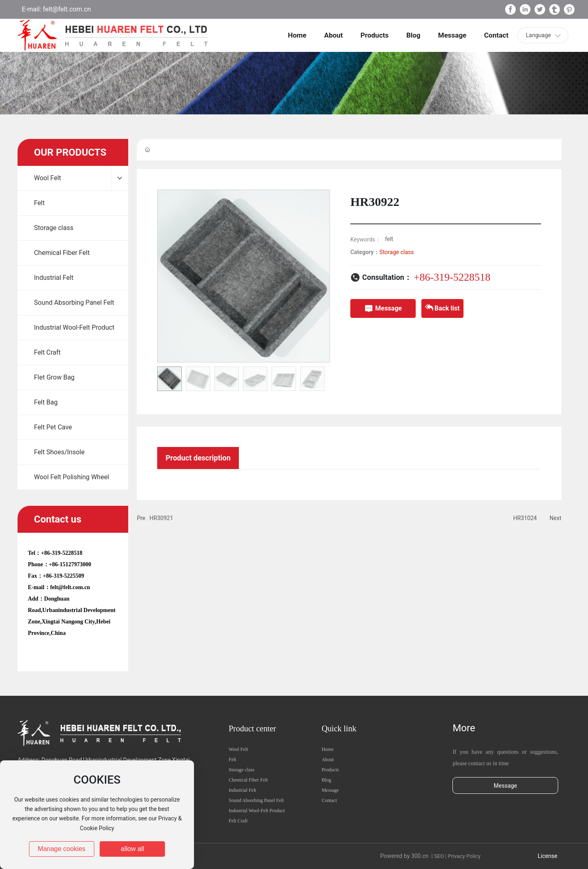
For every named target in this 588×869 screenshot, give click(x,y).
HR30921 (161, 518)
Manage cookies (62, 849)
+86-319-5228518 (61, 553)
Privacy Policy (464, 856)
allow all (133, 849)
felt (389, 239)
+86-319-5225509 (63, 576)
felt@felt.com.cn (66, 9)
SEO (439, 856)
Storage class (396, 252)
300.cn (420, 856)
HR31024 (525, 518)
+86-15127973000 (70, 564)
